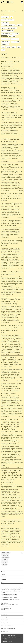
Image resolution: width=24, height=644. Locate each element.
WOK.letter (6, 553)
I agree (10, 642)
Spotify (4, 565)
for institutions (7, 31)
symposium (5, 39)
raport (4, 36)
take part (5, 17)
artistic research (8, 20)
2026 (3, 50)
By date (7, 58)
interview (5, 44)
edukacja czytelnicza (9, 28)
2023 (8, 47)
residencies (6, 42)
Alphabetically (15, 58)
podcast (15, 34)
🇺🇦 (12, 17)
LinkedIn (5, 560)
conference (6, 34)
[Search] (23, 11)
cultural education (8, 25)
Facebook (5, 555)
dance (19, 25)
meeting (12, 36)
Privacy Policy (4, 640)
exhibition (15, 42)
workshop (15, 39)
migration (5, 23)
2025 (19, 47)
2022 (3, 47)
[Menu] (22, 2)
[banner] (12, 638)
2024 (14, 47)
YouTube (5, 562)
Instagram (5, 558)
